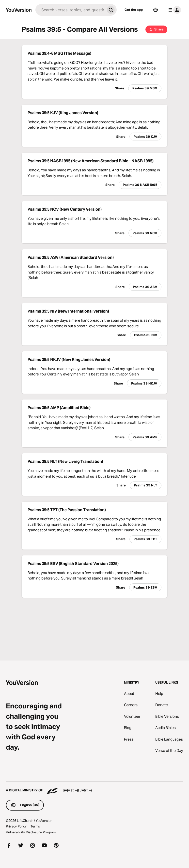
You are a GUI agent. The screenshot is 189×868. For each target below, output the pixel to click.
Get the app (134, 10)
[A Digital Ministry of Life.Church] (94, 788)
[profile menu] (174, 10)
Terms (35, 826)
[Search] (70, 10)
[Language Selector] (156, 10)
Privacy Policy (16, 826)
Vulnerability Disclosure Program (31, 832)
